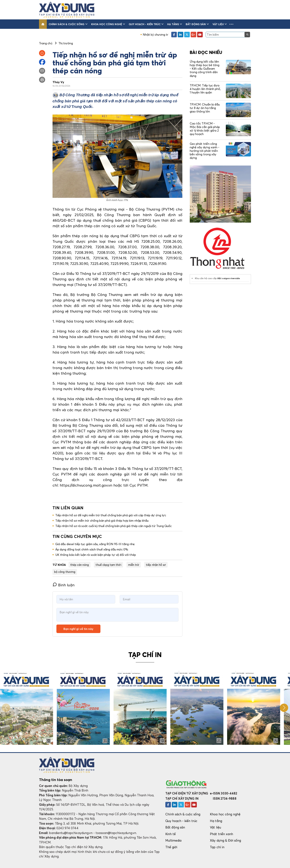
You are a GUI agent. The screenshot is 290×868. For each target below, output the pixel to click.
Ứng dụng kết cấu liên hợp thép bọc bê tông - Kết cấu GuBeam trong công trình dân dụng (205, 69)
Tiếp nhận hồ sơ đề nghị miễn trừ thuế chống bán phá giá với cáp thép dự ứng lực (111, 515)
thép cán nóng (80, 565)
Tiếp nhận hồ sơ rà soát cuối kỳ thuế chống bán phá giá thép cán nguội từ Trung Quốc (113, 526)
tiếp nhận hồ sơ (156, 565)
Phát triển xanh (221, 834)
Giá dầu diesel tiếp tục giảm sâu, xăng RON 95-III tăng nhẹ (95, 544)
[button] (231, 24)
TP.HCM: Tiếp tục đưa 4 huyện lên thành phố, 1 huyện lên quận (205, 89)
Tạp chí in (217, 847)
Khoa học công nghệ (108, 24)
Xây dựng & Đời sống (225, 840)
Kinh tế (171, 834)
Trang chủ (46, 43)
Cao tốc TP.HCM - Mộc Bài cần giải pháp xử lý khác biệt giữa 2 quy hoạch (205, 129)
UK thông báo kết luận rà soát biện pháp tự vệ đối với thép (96, 555)
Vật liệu (220, 24)
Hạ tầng (175, 24)
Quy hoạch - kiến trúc (146, 24)
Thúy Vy (58, 82)
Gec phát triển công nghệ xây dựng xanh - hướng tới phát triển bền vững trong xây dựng (205, 151)
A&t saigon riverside (229, 278)
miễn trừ (134, 565)
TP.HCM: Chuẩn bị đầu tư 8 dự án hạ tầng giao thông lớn (205, 108)
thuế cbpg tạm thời (108, 565)
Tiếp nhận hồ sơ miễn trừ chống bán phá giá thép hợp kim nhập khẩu (102, 521)
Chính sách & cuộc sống (68, 24)
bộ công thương (65, 572)
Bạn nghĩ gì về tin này (78, 629)
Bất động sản (197, 24)
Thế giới (171, 847)
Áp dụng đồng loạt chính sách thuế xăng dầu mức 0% (92, 549)
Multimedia (173, 840)
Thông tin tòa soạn (56, 780)
